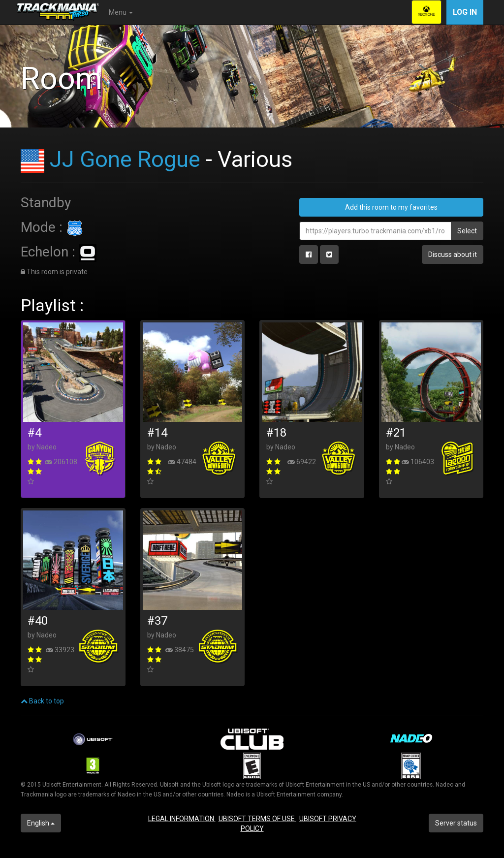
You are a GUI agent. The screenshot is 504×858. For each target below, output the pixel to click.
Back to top (42, 701)
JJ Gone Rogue (125, 159)
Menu (121, 12)
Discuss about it (453, 254)
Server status (456, 823)
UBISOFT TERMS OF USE (257, 819)
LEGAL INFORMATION (182, 819)
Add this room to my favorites (391, 207)
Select (467, 231)
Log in (465, 12)
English (41, 823)
